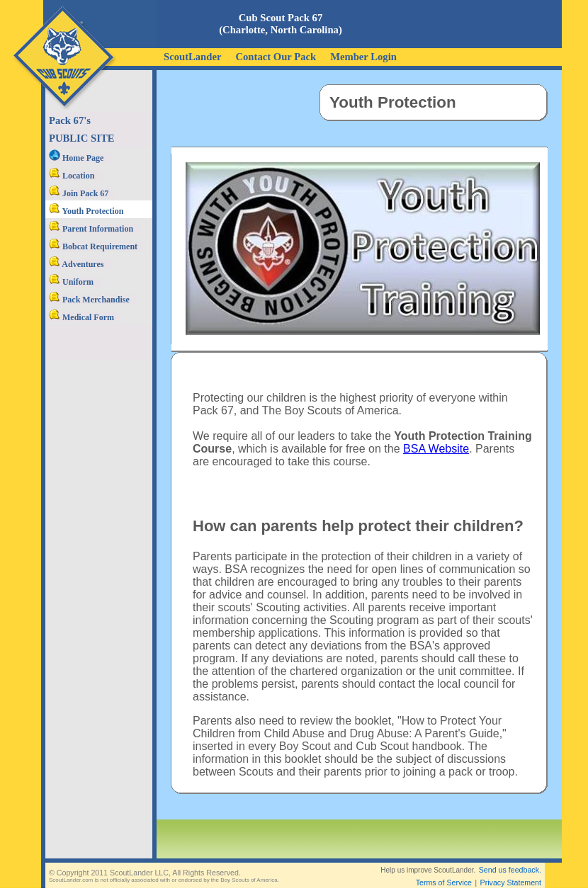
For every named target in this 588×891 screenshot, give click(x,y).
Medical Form (81, 317)
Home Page (76, 158)
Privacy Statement (511, 883)
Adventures (76, 264)
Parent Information (91, 229)
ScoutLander (192, 57)
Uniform (71, 282)
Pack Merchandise (89, 300)
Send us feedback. (510, 870)
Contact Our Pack (276, 57)
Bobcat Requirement (93, 246)
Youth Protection (86, 211)
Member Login (363, 57)
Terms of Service (444, 883)
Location (72, 176)
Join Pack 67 (79, 193)
